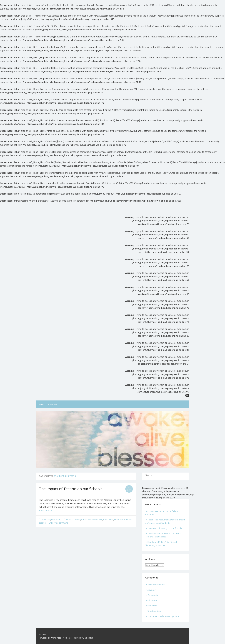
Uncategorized (154, 611)
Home (41, 404)
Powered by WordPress (50, 638)
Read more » (45, 511)
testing (42, 523)
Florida (95, 520)
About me (52, 404)
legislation (108, 520)
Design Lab (88, 638)
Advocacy (46, 520)
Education (56, 520)
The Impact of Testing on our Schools (71, 489)
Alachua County (73, 520)
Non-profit (152, 606)
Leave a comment (58, 523)
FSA (101, 520)
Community (153, 595)
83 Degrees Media (156, 585)
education (86, 520)
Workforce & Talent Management (163, 616)
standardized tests (123, 520)
